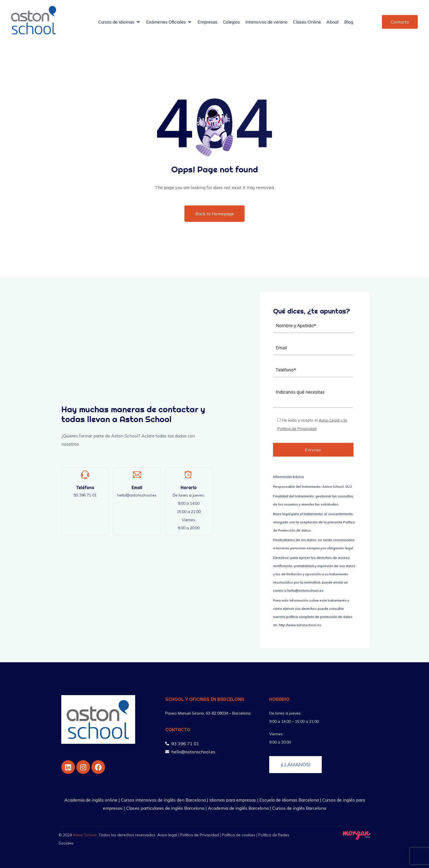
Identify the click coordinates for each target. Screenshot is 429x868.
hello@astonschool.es (137, 495)
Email (137, 487)
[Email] (137, 475)
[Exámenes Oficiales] (169, 22)
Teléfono (85, 487)
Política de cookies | (240, 835)
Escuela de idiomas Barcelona (289, 800)
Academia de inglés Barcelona (238, 808)
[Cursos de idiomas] (119, 22)
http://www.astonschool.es (300, 625)
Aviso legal (167, 835)
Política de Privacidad (199, 835)
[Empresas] (208, 22)
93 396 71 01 (85, 495)
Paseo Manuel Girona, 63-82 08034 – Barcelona (208, 713)
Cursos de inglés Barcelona (299, 808)
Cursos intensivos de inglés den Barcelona (163, 800)
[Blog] (349, 22)
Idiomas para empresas (233, 800)
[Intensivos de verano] (266, 22)
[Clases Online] (307, 22)
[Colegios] (231, 22)
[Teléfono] (85, 475)
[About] (333, 22)
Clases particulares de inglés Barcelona (165, 808)
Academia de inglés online (91, 800)
